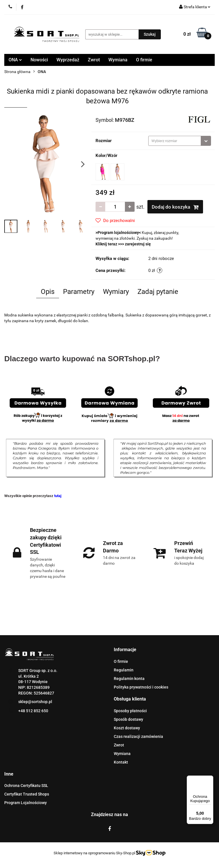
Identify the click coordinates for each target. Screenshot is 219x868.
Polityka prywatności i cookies (141, 687)
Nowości (39, 60)
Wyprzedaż (68, 60)
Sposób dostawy (128, 719)
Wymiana (118, 60)
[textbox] (175, 141)
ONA (15, 60)
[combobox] (180, 141)
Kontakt (121, 762)
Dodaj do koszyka (175, 207)
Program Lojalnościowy (26, 803)
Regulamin (124, 670)
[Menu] (210, 779)
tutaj (58, 496)
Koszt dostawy (127, 728)
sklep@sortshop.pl (35, 702)
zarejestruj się (138, 244)
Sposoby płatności (130, 711)
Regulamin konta (129, 679)
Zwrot (94, 60)
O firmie (144, 60)
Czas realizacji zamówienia (138, 736)
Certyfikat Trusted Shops (27, 794)
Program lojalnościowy (118, 233)
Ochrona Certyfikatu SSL (26, 786)
